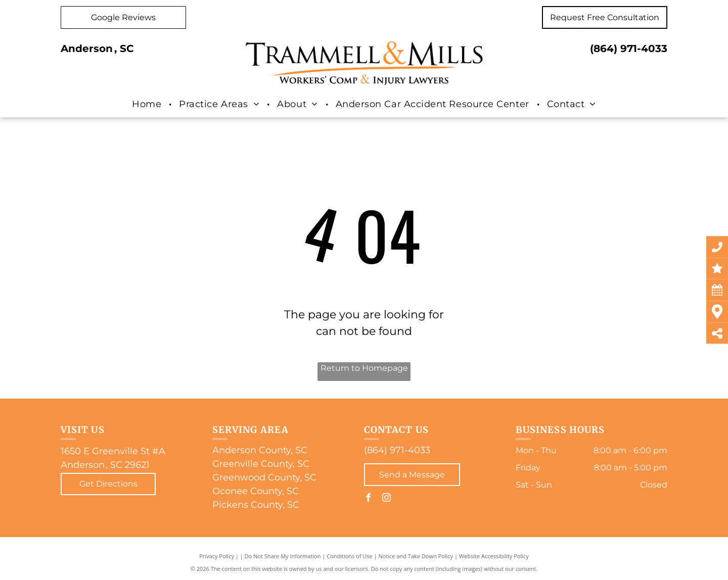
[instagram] (386, 499)
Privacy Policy (217, 556)
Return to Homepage (364, 368)
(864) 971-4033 (629, 49)
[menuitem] (148, 105)
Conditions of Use (350, 556)
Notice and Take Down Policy (416, 556)
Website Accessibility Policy (494, 556)
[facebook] (368, 499)
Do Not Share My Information (283, 556)
